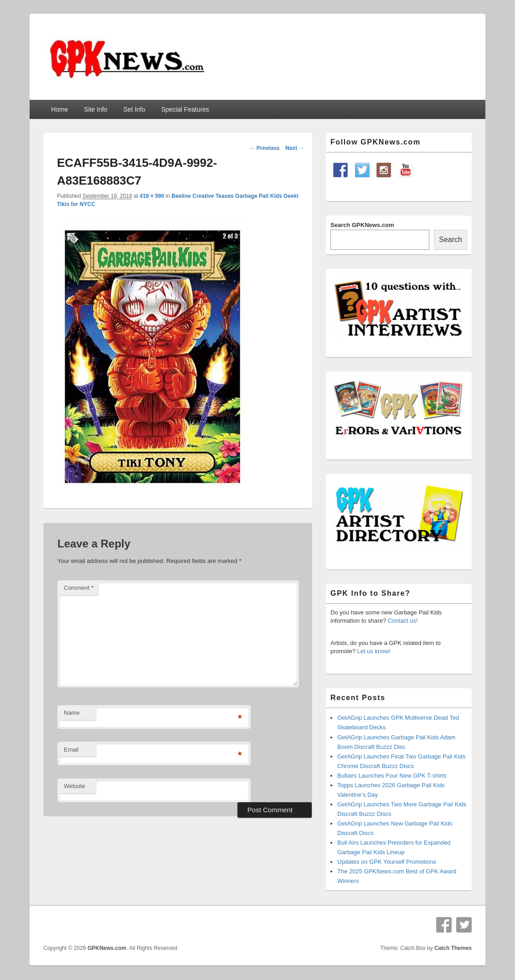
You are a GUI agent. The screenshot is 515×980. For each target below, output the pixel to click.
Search (451, 240)
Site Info (95, 109)
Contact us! (403, 621)
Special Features (185, 109)
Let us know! (374, 651)
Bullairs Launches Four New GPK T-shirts (392, 776)
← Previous (264, 148)
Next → (295, 148)
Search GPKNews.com (362, 225)
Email (71, 750)
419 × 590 (152, 196)
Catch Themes (453, 948)
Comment (79, 588)
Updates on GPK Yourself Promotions (387, 862)
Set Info (134, 109)
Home (59, 109)
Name (72, 713)
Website (75, 786)
